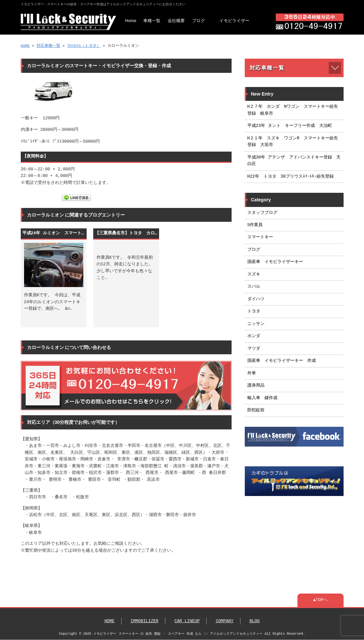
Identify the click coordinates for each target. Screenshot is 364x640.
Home (131, 21)
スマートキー (260, 237)
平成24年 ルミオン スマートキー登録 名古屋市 (54, 233)
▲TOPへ (321, 600)
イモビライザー (234, 21)
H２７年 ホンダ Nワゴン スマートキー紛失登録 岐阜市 (293, 110)
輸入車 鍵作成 (262, 398)
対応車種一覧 (48, 46)
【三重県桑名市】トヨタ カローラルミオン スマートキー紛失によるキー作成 (126, 233)
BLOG (254, 621)
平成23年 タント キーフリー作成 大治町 (290, 126)
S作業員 (255, 225)
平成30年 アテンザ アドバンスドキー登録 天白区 (294, 161)
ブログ (198, 21)
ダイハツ (256, 299)
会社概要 (176, 21)
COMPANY (225, 621)
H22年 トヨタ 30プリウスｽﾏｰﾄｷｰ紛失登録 (291, 177)
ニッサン (256, 324)
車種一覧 (152, 21)
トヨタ (254, 311)
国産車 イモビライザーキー (275, 262)
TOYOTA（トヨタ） (84, 46)
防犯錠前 (256, 410)
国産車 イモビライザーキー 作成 (282, 361)
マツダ (254, 349)
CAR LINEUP (187, 621)
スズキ (254, 275)
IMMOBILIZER (144, 621)
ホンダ (254, 336)
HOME (25, 46)
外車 (252, 373)
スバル (254, 287)
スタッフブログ (262, 213)
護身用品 (256, 386)
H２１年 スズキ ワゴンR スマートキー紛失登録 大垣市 (293, 142)
